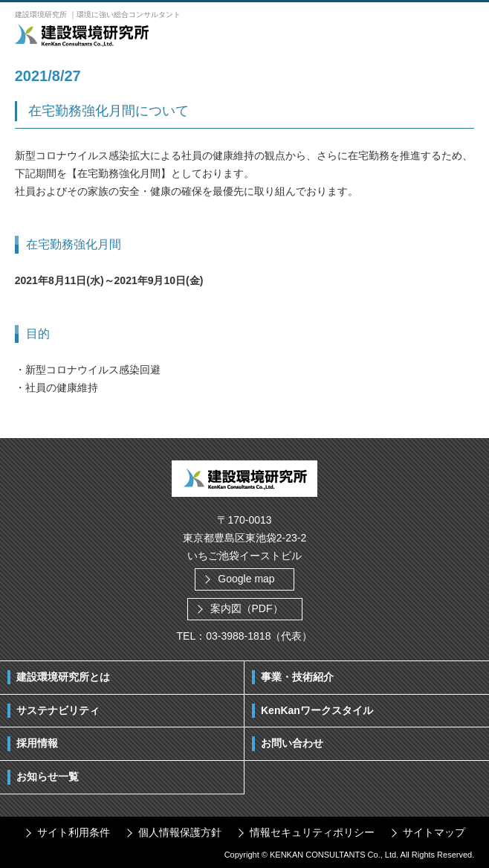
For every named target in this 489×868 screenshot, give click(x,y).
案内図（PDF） (247, 608)
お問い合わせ (292, 743)
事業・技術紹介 (297, 677)
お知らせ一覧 (48, 777)
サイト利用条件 (74, 832)
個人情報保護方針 (180, 832)
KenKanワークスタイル (317, 710)
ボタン (459, 35)
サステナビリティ (58, 710)
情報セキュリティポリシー (312, 832)
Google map (246, 579)
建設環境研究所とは (63, 677)
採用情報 (37, 743)
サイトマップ (434, 832)
